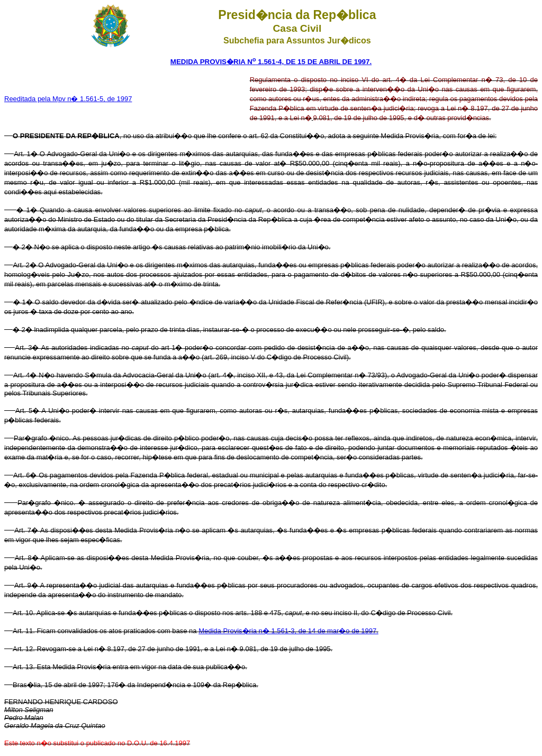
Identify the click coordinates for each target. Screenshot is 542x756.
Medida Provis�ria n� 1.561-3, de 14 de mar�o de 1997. (288, 631)
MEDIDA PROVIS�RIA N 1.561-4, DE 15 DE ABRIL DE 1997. (271, 62)
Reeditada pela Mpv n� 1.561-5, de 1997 (68, 99)
